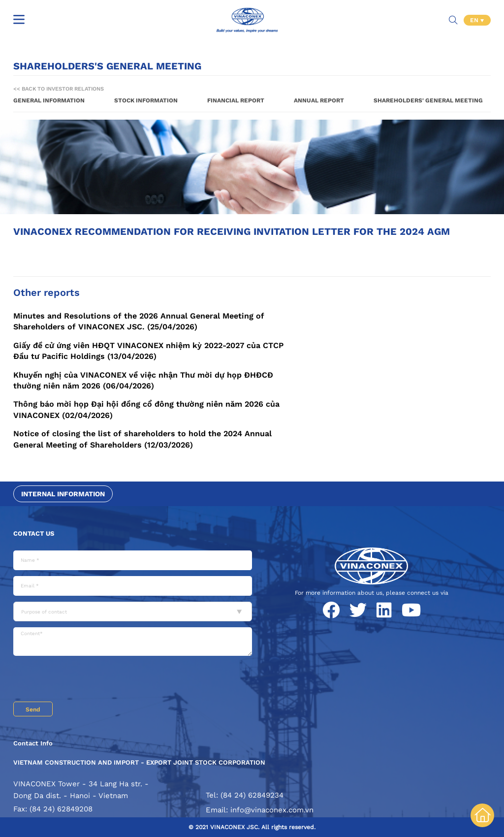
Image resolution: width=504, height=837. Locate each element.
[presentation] (88, 680)
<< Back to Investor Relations (59, 89)
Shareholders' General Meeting (428, 100)
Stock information (146, 100)
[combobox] (133, 612)
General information (49, 100)
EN (475, 20)
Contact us (34, 533)
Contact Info (33, 743)
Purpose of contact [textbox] (44, 612)
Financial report (236, 100)
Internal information (63, 494)
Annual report (319, 100)
